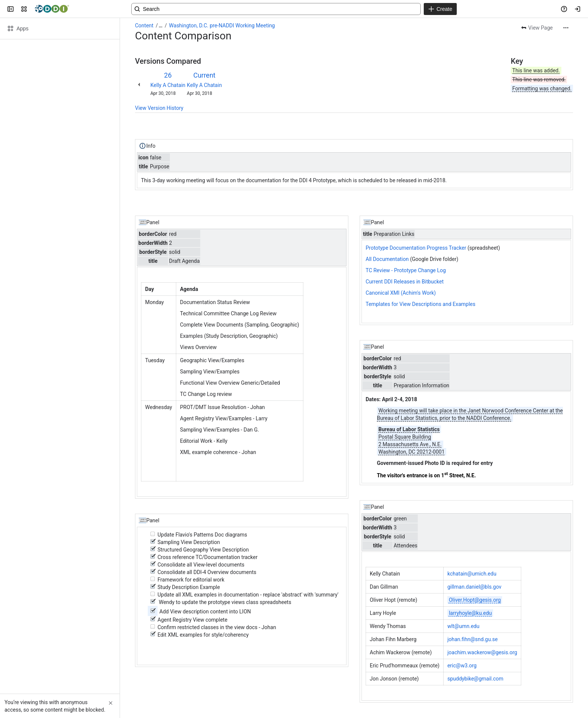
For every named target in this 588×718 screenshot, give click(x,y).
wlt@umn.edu (463, 626)
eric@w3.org (462, 666)
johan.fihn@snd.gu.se (472, 639)
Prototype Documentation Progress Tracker (416, 248)
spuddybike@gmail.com (475, 679)
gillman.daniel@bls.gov (474, 587)
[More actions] (566, 28)
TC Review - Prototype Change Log (406, 270)
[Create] (440, 9)
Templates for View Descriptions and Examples (421, 304)
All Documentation (387, 259)
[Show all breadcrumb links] (160, 25)
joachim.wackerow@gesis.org (482, 652)
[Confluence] (52, 9)
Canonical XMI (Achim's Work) (401, 293)
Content (144, 25)
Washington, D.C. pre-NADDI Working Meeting (222, 25)
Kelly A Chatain (168, 85)
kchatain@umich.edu (472, 574)
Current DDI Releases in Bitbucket (405, 282)
